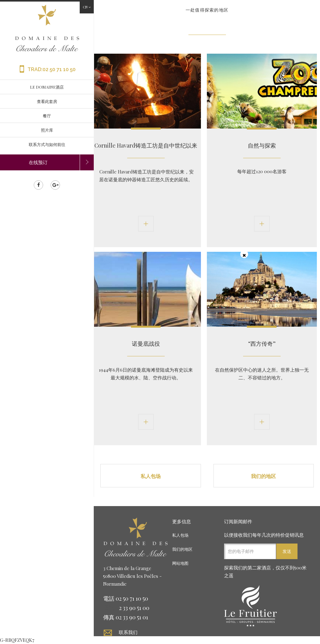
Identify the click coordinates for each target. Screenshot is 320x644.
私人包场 (151, 476)
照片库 (47, 130)
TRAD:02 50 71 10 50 (47, 69)
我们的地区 (263, 476)
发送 (287, 551)
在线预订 (38, 162)
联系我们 (128, 632)
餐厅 (47, 116)
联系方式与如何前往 (47, 144)
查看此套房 (47, 101)
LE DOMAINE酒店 (47, 87)
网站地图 (180, 563)
